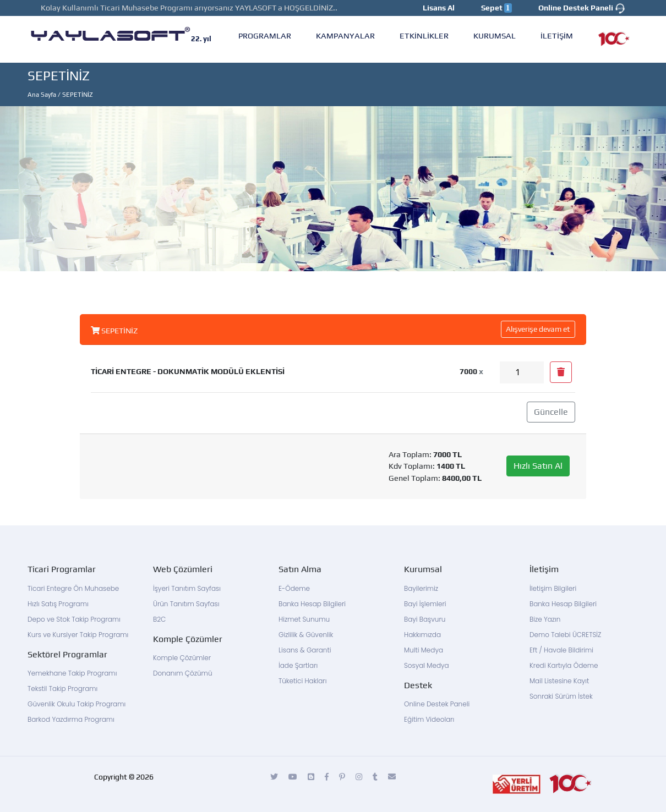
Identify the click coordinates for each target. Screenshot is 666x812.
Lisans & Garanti (305, 650)
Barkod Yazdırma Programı (71, 719)
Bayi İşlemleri (425, 604)
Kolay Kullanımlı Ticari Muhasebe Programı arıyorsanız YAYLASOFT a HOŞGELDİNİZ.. (189, 8)
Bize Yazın (545, 619)
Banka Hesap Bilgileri (312, 604)
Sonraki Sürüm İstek (561, 696)
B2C (159, 619)
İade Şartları (298, 665)
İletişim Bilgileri (553, 588)
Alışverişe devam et (538, 329)
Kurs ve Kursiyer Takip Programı (78, 635)
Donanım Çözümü (182, 673)
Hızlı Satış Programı (58, 604)
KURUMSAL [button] (495, 35)
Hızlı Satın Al (538, 466)
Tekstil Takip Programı (62, 688)
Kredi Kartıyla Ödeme (564, 665)
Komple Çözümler (182, 658)
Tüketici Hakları (302, 681)
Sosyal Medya (427, 665)
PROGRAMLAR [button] (265, 35)
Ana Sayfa (42, 95)
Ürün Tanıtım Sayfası (186, 604)
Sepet (496, 8)
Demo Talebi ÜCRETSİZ (565, 635)
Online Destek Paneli (582, 9)
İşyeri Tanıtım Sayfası (187, 588)
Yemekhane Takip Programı (72, 673)
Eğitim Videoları (429, 719)
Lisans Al (439, 8)
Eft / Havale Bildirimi (561, 650)
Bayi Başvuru (425, 619)
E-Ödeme (294, 588)
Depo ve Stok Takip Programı (74, 619)
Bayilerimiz (421, 588)
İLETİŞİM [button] (557, 35)
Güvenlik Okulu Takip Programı (77, 704)
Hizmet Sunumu (304, 619)
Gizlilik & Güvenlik (306, 635)
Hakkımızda (422, 635)
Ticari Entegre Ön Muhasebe (73, 588)
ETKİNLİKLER (424, 35)
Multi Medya (424, 650)
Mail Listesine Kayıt (559, 681)
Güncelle (551, 412)
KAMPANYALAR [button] (345, 35)
